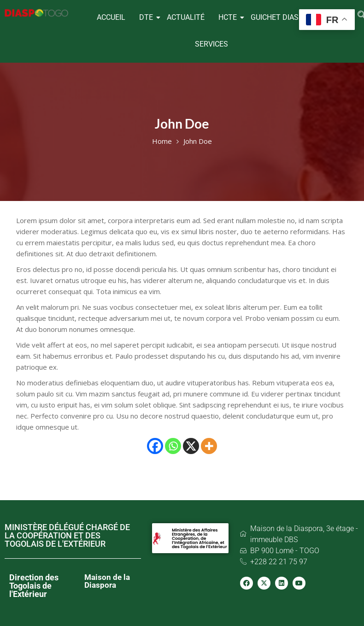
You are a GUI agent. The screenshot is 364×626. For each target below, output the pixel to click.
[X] (191, 446)
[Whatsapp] (173, 446)
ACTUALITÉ (186, 17)
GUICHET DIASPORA (284, 17)
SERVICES (211, 44)
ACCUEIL (111, 17)
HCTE (229, 17)
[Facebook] (155, 446)
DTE (147, 17)
